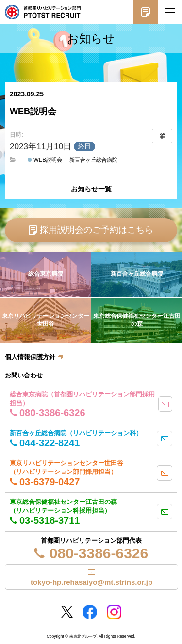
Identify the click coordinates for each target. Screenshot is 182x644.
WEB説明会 (45, 160)
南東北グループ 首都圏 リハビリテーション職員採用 (43, 12)
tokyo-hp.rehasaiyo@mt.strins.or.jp (91, 582)
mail (165, 404)
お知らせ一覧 (91, 189)
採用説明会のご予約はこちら (97, 230)
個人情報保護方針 (30, 357)
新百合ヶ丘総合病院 (93, 160)
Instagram (114, 612)
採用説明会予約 (146, 12)
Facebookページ (90, 612)
